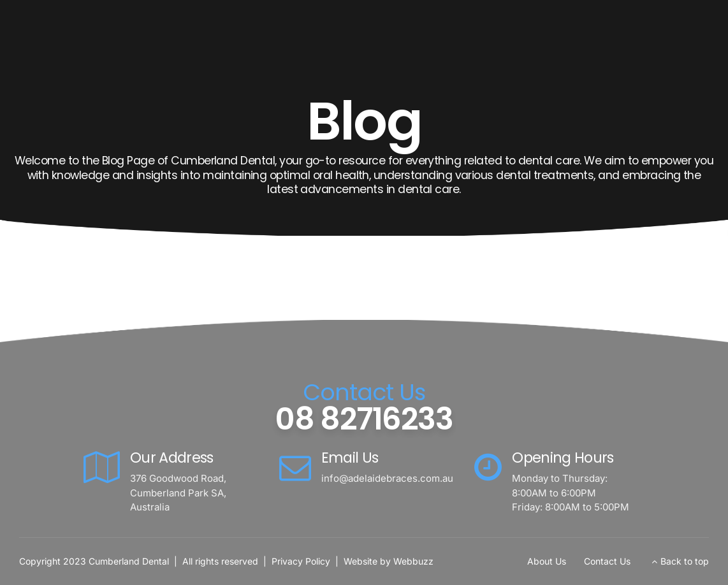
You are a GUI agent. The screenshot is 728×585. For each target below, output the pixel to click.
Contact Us (607, 561)
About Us (547, 561)
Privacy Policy (301, 561)
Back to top (685, 561)
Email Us (350, 458)
